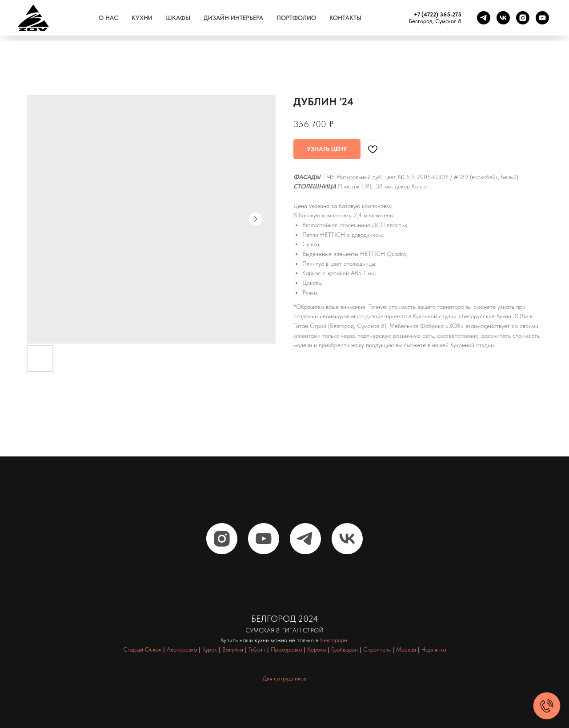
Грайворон (345, 649)
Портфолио (296, 18)
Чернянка (434, 649)
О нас (108, 18)
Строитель (377, 649)
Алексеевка (182, 649)
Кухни (142, 18)
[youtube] (542, 18)
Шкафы (178, 18)
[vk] (503, 18)
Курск (210, 649)
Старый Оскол (142, 649)
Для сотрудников (284, 678)
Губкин (257, 649)
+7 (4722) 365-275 (438, 14)
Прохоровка (286, 649)
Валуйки (233, 649)
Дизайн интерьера (233, 18)
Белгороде (334, 640)
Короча (317, 649)
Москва (406, 649)
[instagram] (523, 18)
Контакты (345, 18)
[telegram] (484, 18)
